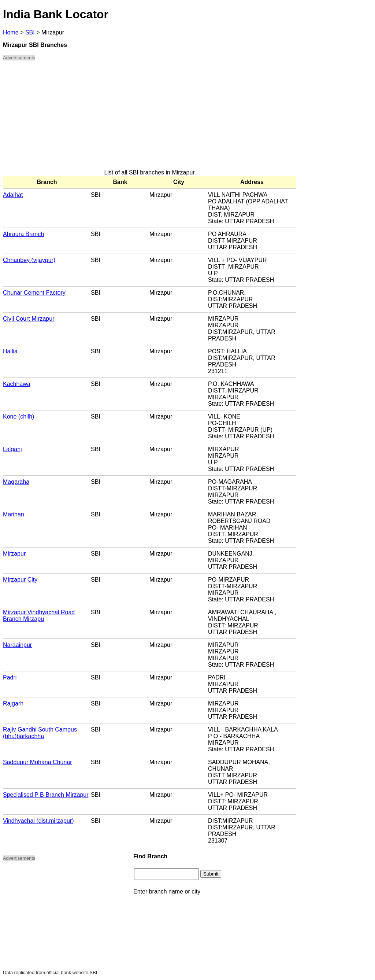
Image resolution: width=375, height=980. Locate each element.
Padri (10, 677)
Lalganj (12, 449)
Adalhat (13, 195)
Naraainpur (17, 645)
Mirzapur (14, 554)
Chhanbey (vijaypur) (29, 260)
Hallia (10, 351)
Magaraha (16, 482)
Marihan (14, 514)
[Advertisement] (149, 118)
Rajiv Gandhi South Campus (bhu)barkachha (40, 733)
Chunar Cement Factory (34, 293)
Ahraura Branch (23, 234)
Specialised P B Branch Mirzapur (46, 795)
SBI (30, 32)
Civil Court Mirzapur (29, 319)
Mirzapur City (20, 580)
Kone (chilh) (18, 417)
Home (11, 32)
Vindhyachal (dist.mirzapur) (38, 821)
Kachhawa (17, 384)
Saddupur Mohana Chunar (38, 762)
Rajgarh (13, 703)
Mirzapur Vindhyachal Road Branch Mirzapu (39, 616)
